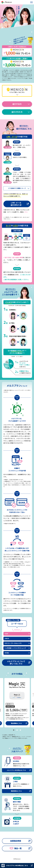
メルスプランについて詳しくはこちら (16, 663)
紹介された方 (17, 112)
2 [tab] (17, 730)
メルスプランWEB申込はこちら (16, 770)
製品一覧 (16, 848)
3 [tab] (20, 730)
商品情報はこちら (16, 723)
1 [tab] (14, 730)
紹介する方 (17, 104)
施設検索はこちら (16, 791)
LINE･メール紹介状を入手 (16, 204)
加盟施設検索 (16, 841)
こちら (26, 212)
